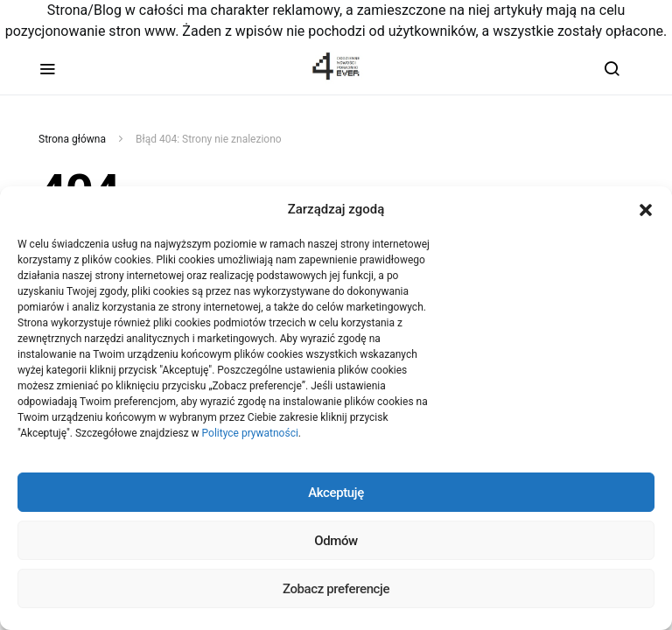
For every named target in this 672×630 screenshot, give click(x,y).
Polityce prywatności (250, 433)
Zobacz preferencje (336, 589)
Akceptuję (336, 493)
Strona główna (72, 139)
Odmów (336, 541)
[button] (646, 209)
